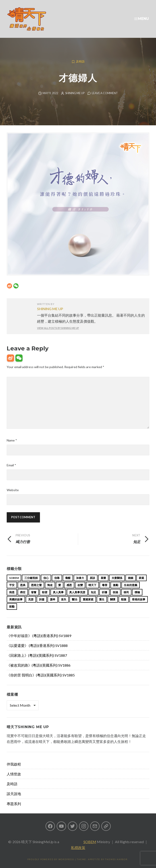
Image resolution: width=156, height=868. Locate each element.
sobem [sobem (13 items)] (14, 578)
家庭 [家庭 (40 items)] (141, 578)
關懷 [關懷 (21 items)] (113, 599)
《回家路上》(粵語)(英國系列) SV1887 (37, 655)
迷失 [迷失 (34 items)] (64, 599)
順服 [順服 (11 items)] (124, 599)
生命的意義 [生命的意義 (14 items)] (131, 585)
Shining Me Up (75, 93)
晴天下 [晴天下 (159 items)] (92, 585)
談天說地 (14, 794)
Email (11, 465)
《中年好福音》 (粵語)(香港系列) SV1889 (39, 636)
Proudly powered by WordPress (51, 859)
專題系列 (14, 804)
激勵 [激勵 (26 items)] (116, 585)
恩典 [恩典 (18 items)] (23, 585)
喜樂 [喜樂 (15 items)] (103, 578)
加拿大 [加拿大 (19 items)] (80, 578)
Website (13, 490)
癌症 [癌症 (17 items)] (23, 592)
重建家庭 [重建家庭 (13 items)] (88, 599)
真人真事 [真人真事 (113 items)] (58, 592)
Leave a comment (105, 93)
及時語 (80, 62)
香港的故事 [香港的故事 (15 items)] (139, 599)
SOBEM (90, 842)
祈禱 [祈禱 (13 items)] (104, 592)
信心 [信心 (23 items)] (46, 578)
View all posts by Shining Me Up (58, 328)
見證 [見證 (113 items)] (31, 599)
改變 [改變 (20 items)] (80, 585)
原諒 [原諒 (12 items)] (92, 578)
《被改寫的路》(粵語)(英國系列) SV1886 (39, 665)
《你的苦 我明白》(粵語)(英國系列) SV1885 (41, 675)
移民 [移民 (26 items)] (126, 592)
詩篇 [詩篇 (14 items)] (42, 599)
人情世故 (14, 774)
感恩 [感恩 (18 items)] (69, 585)
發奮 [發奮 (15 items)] (34, 592)
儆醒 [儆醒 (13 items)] (68, 578)
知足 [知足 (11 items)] (94, 592)
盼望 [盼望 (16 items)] (45, 592)
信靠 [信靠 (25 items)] (57, 578)
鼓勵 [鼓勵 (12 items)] (12, 607)
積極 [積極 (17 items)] (137, 592)
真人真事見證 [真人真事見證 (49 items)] (77, 592)
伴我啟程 (14, 764)
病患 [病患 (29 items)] (12, 592)
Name (12, 440)
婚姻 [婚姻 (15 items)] (131, 578)
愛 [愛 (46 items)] (60, 585)
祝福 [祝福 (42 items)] (115, 592)
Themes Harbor (116, 859)
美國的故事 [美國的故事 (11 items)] (16, 599)
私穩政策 (78, 848)
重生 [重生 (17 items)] (102, 599)
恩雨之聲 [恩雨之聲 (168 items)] (36, 585)
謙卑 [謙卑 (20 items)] (53, 599)
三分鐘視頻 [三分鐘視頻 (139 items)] (31, 578)
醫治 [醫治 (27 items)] (75, 599)
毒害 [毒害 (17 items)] (105, 585)
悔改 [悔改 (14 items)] (50, 585)
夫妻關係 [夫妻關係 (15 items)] (117, 578)
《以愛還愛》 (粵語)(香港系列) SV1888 (37, 645)
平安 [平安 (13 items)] (12, 585)
